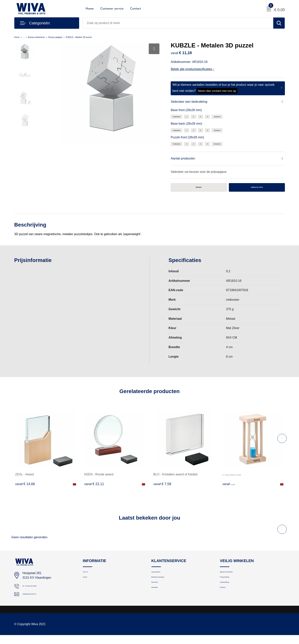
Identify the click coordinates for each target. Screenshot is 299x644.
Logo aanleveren (162, 578)
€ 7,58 (162, 489)
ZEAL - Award (25, 479)
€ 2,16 (231, 489)
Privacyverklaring (231, 587)
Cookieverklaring (231, 595)
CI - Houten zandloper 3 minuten (244, 479)
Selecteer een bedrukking (195, 102)
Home (90, 9)
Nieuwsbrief (159, 603)
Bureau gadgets (70, 37)
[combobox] (178, 23)
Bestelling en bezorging (166, 587)
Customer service (112, 9)
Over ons (89, 578)
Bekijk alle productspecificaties (192, 69)
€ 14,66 (25, 489)
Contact (135, 9)
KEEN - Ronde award (99, 479)
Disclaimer (227, 603)
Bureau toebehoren (44, 37)
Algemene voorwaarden (235, 578)
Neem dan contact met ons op (217, 91)
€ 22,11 (94, 489)
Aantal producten (186, 161)
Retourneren (159, 595)
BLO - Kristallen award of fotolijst (175, 479)
